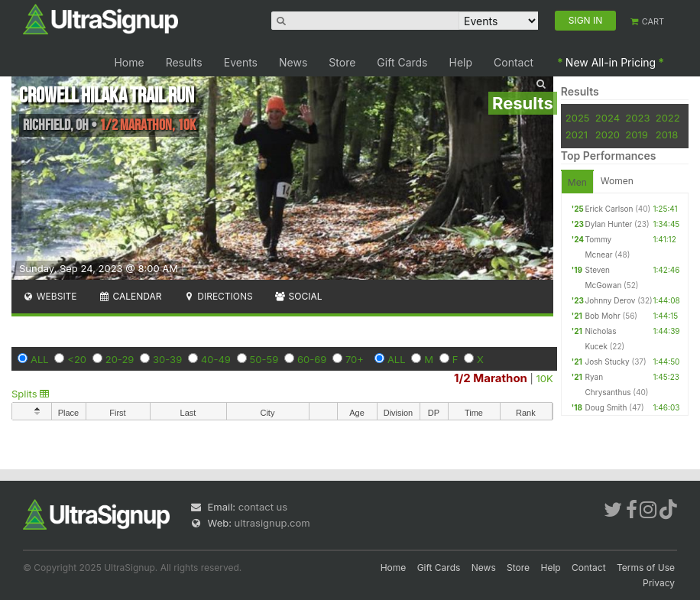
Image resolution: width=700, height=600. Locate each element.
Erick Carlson (609, 209)
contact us (263, 507)
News (293, 62)
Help (461, 62)
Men (577, 182)
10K (545, 378)
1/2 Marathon (491, 378)
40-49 (216, 359)
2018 (667, 135)
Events (241, 62)
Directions (217, 296)
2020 (608, 135)
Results (184, 62)
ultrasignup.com (272, 523)
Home (129, 62)
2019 (636, 135)
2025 (578, 118)
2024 (608, 118)
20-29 (120, 359)
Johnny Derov (611, 300)
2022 (668, 118)
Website (50, 296)
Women (617, 181)
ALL (40, 359)
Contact (514, 62)
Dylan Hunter (609, 224)
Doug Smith (606, 407)
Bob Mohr (603, 316)
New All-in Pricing (611, 62)
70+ (355, 359)
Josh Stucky (608, 362)
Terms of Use (646, 568)
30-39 (167, 359)
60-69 (312, 359)
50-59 (264, 359)
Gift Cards (402, 62)
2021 (577, 135)
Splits (30, 394)
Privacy (659, 583)
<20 (77, 359)
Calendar (130, 296)
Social (298, 296)
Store (342, 62)
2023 (637, 118)
